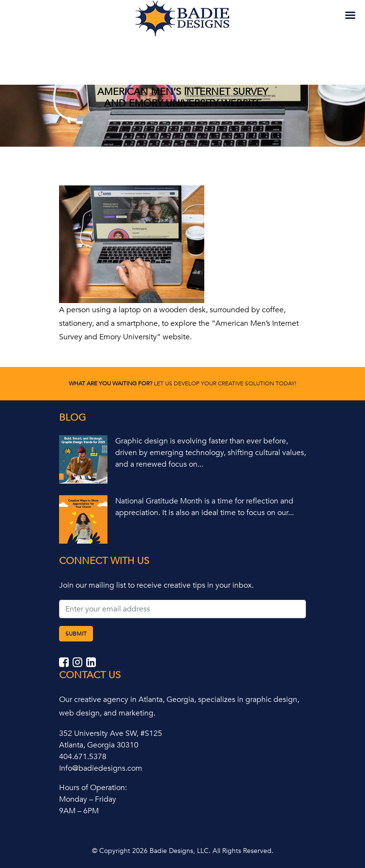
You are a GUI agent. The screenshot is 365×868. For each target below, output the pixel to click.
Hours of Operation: (93, 788)
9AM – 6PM (79, 811)
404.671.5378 (83, 757)
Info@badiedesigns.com (101, 768)
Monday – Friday (88, 799)
